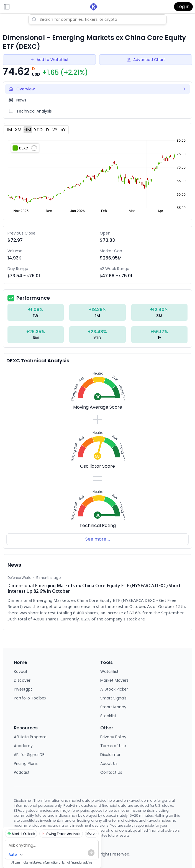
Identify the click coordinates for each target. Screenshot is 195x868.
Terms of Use (113, 746)
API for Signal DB (29, 755)
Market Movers (114, 680)
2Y (55, 130)
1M (9, 130)
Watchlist (109, 671)
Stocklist (108, 716)
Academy (23, 746)
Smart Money (113, 707)
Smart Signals (113, 698)
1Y (48, 130)
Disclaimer (110, 755)
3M (18, 130)
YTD (38, 130)
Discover (22, 680)
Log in (183, 7)
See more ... (98, 539)
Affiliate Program (30, 737)
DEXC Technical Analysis (38, 361)
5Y (63, 130)
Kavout (21, 671)
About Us (109, 763)
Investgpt (23, 689)
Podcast (22, 772)
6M (28, 130)
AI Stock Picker (114, 689)
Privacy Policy (113, 737)
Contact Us (111, 772)
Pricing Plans (26, 763)
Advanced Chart (146, 60)
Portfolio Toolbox (30, 698)
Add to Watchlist (49, 60)
